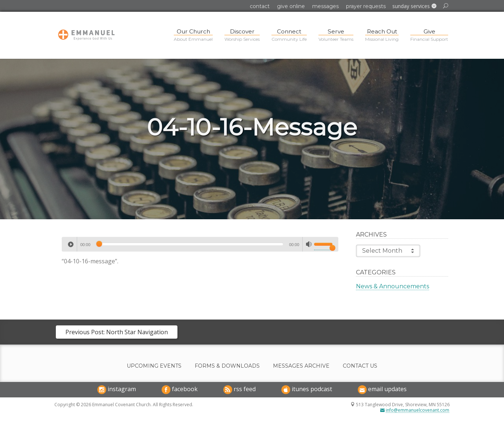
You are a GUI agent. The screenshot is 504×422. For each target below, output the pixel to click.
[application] (200, 244)
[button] (414, 6)
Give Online (291, 6)
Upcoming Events (154, 366)
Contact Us (360, 366)
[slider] (190, 244)
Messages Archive (301, 366)
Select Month (388, 251)
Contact (260, 6)
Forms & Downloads (227, 366)
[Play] (71, 244)
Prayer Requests (366, 6)
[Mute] (309, 244)
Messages (325, 6)
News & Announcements (393, 286)
